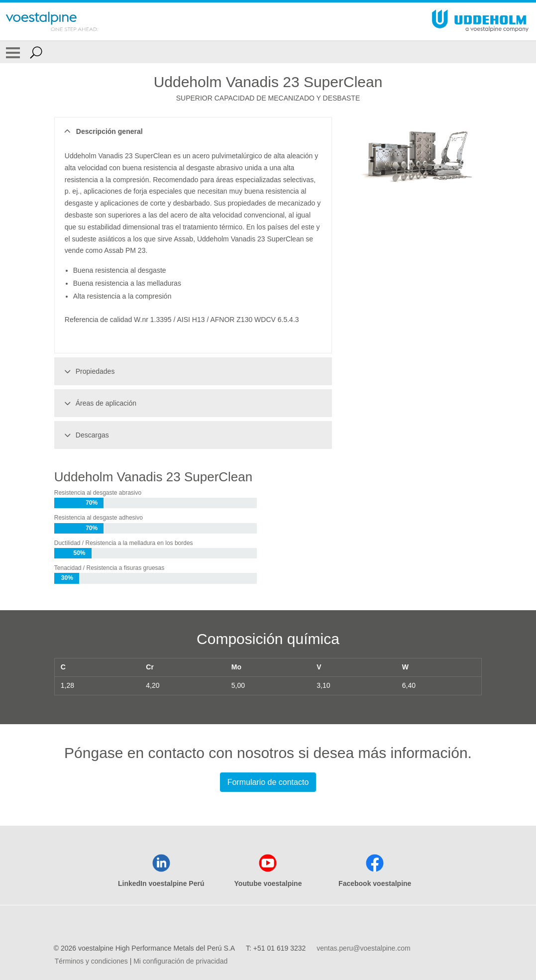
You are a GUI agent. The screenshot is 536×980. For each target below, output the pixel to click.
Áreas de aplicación (99, 403)
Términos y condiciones (91, 961)
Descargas (85, 435)
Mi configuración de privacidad (180, 961)
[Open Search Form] (36, 52)
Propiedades (88, 371)
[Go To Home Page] (52, 21)
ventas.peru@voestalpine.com (364, 948)
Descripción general (102, 131)
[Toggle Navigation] (13, 52)
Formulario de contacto (268, 782)
